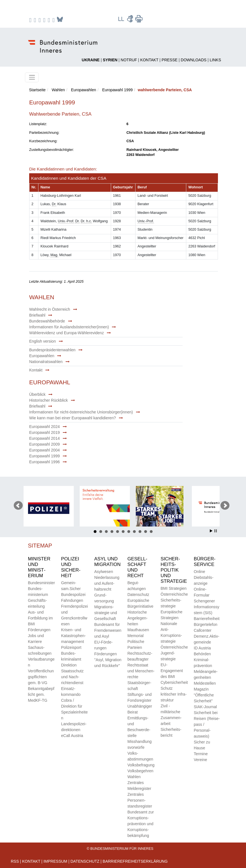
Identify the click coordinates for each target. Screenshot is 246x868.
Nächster (225, 506)
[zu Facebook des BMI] (31, 20)
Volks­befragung (141, 765)
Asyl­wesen (104, 572)
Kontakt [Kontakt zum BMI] (149, 60)
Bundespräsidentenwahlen (52, 350)
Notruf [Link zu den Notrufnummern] (129, 60)
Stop (216, 531)
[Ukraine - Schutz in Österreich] (91, 60)
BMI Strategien (174, 588)
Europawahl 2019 (44, 432)
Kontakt (36, 370)
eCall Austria (72, 736)
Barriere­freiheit (207, 619)
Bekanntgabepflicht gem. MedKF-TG (41, 694)
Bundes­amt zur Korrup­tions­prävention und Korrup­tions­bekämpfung (141, 824)
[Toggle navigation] (32, 77)
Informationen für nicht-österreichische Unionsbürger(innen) (81, 412)
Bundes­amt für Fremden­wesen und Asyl (108, 630)
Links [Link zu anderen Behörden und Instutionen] (215, 60)
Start (211, 531)
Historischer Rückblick (49, 400)
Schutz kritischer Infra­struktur (174, 694)
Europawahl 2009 (44, 444)
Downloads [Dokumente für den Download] (194, 60)
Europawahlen (84, 90)
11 (151, 532)
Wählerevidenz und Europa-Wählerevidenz (66, 333)
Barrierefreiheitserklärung (135, 861)
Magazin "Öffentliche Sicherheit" (204, 695)
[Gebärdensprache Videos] (130, 21)
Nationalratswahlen (46, 362)
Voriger (18, 506)
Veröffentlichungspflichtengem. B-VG (41, 677)
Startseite (37, 90)
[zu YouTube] (45, 20)
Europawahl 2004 (44, 450)
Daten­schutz (138, 595)
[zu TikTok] (50, 20)
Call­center (203, 630)
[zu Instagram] (36, 20)
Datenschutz (85, 861)
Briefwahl (37, 315)
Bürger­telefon (206, 624)
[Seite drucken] (139, 21)
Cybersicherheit (174, 682)
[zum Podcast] (54, 20)
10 (146, 532)
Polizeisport (71, 647)
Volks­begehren (140, 771)
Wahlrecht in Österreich (50, 309)
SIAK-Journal (205, 707)
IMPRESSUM (55, 861)
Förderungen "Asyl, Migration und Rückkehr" (108, 660)
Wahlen (58, 90)
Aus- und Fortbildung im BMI (41, 618)
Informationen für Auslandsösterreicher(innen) (69, 327)
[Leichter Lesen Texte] (121, 21)
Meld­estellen (205, 683)
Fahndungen (72, 600)
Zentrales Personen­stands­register (140, 800)
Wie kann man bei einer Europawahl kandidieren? (73, 418)
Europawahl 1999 (117, 90)
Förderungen (39, 630)
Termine (201, 754)
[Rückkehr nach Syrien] (110, 60)
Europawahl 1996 (44, 462)
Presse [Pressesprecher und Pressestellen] (170, 60)
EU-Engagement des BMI (172, 671)
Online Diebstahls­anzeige (204, 577)
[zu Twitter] (40, 20)
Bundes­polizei (73, 595)
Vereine (200, 760)
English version (42, 341)
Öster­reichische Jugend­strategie (174, 653)
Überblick (37, 394)
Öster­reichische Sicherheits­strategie (174, 600)
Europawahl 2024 (44, 427)
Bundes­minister (42, 583)
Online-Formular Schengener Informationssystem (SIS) (207, 601)
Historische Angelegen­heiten (137, 618)
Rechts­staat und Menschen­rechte (141, 671)
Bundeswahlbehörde (47, 321)
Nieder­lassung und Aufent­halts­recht (107, 583)
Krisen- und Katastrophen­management (73, 636)
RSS (15, 861)
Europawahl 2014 (44, 438)
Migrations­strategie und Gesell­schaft (106, 613)
